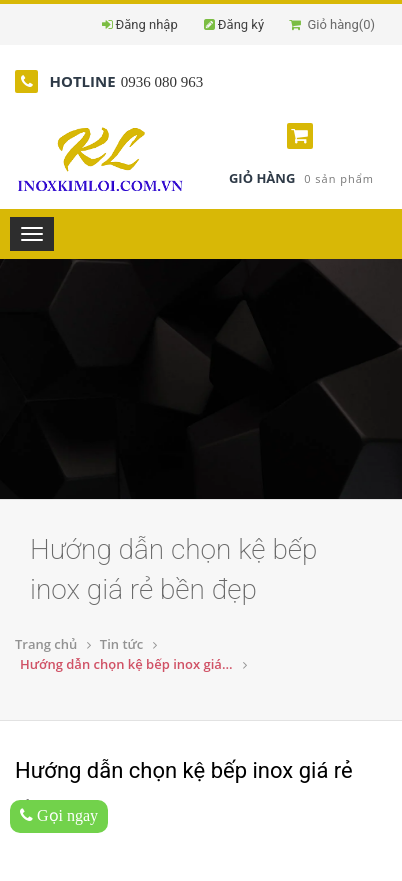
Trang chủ (46, 644)
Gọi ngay (59, 815)
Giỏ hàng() (332, 24)
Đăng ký (241, 24)
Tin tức (121, 644)
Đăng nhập (147, 24)
